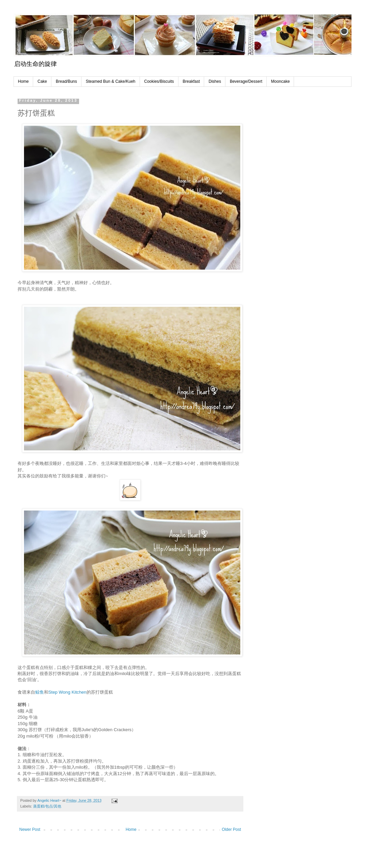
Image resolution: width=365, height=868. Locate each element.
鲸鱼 (40, 692)
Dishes (215, 81)
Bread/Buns (66, 81)
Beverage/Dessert (246, 81)
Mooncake (280, 81)
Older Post (231, 829)
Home (23, 81)
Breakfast (191, 81)
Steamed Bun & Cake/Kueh (111, 81)
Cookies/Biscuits (159, 81)
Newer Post (30, 829)
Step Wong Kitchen (67, 692)
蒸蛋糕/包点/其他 (47, 806)
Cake (42, 81)
